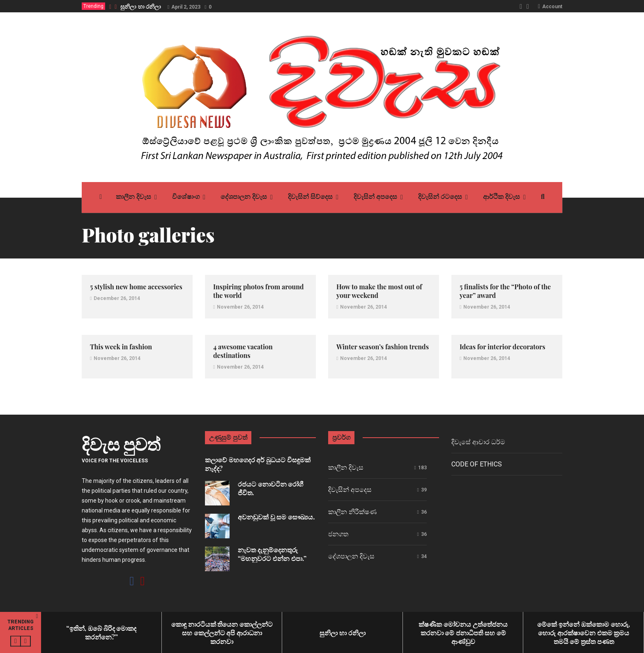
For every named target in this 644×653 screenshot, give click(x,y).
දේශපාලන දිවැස (351, 556)
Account (552, 7)
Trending (93, 6)
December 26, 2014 (117, 298)
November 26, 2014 (240, 307)
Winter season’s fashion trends (383, 347)
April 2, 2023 (186, 7)
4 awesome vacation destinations (243, 351)
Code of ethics (477, 464)
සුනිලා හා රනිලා (141, 6)
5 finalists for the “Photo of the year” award (505, 291)
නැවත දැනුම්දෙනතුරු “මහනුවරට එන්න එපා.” (272, 554)
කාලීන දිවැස (346, 467)
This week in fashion (121, 347)
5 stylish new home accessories (136, 287)
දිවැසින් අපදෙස (350, 490)
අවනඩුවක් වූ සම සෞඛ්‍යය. (276, 517)
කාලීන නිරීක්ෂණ (352, 512)
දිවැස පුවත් (121, 444)
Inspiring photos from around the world (259, 291)
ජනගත (338, 534)
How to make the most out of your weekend (379, 291)
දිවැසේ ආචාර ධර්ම (478, 442)
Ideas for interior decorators (503, 347)
